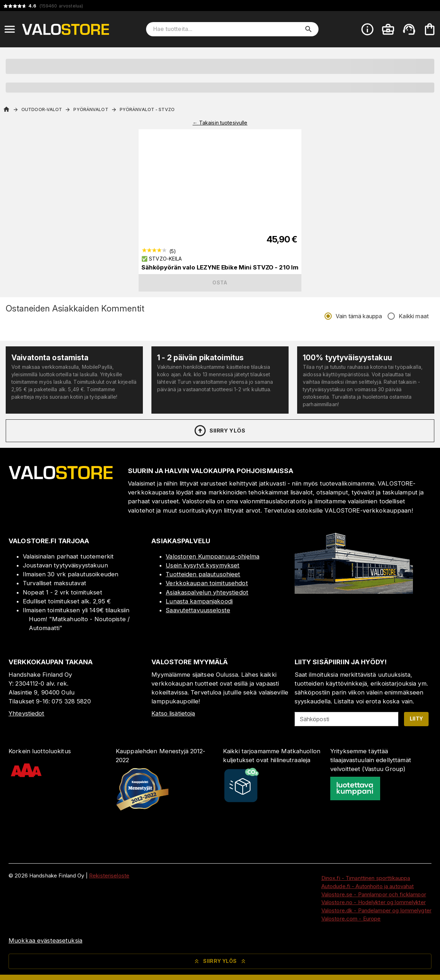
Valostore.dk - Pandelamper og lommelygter (376, 910)
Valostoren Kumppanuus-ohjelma (213, 556)
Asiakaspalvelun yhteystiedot (207, 592)
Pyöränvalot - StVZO (147, 109)
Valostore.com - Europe (351, 919)
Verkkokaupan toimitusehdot (207, 583)
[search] (309, 29)
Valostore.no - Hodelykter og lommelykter (374, 902)
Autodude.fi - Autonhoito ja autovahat (368, 886)
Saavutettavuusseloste (198, 610)
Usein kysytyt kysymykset (203, 565)
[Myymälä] (354, 592)
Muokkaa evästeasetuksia (45, 940)
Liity (416, 719)
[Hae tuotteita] (227, 29)
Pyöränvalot (91, 109)
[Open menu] (10, 29)
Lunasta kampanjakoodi (199, 601)
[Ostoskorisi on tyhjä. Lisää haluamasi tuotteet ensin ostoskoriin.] (430, 29)
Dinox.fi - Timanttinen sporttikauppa (366, 878)
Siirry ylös (219, 431)
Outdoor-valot (42, 109)
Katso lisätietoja (173, 713)
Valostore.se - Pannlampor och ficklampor (374, 894)
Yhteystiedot (27, 713)
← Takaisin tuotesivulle (220, 123)
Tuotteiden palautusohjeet (203, 574)
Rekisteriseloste (109, 876)
